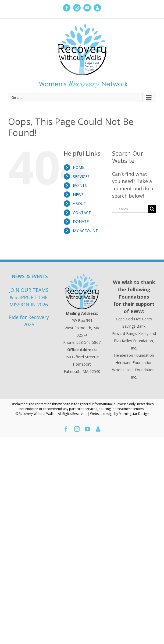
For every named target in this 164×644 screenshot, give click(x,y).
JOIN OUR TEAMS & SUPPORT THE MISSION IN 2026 (29, 297)
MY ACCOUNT (85, 231)
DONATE (81, 221)
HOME (79, 167)
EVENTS (80, 185)
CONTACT (82, 213)
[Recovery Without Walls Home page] (82, 292)
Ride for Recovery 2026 (29, 321)
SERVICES (81, 176)
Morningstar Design (134, 414)
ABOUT (79, 203)
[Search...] (130, 209)
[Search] (152, 209)
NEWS (78, 195)
